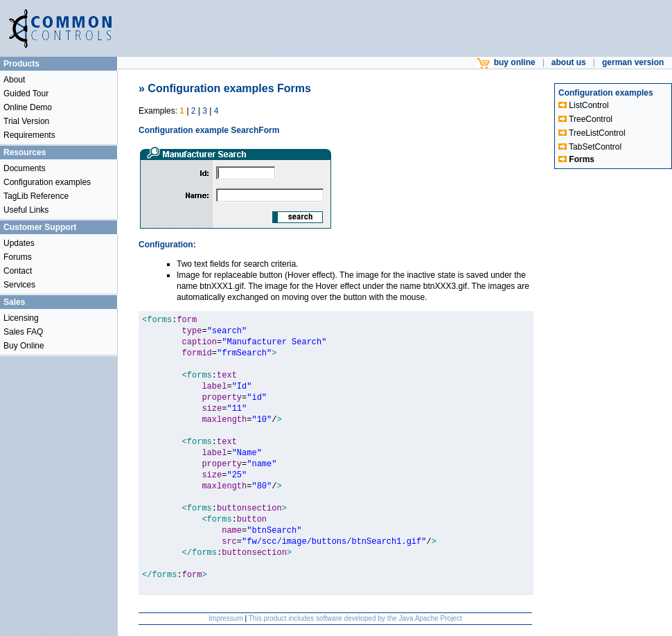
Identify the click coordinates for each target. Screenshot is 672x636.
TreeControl (585, 119)
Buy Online (24, 346)
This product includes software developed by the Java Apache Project (355, 618)
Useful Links (26, 210)
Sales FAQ (23, 332)
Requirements (29, 135)
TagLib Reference (36, 196)
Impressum (226, 618)
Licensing (21, 318)
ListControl (584, 105)
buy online (506, 62)
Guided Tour (26, 94)
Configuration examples (47, 182)
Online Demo (28, 107)
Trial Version (26, 121)
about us (569, 62)
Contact (18, 271)
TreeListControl (592, 133)
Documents (25, 168)
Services (19, 285)
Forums (18, 257)
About (14, 80)
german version (633, 62)
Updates (19, 243)
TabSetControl (590, 147)
